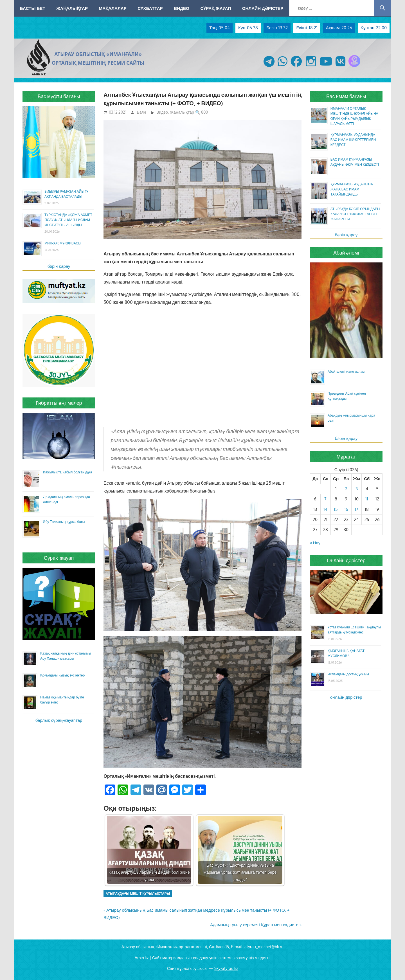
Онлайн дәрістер (263, 8)
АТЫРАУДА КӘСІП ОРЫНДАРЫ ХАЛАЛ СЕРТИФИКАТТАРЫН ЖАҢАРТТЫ (355, 214)
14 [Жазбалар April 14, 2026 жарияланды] (325, 509)
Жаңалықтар (72, 8)
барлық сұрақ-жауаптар (59, 720)
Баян (141, 112)
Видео (182, 8)
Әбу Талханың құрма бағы (64, 522)
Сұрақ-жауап (216, 8)
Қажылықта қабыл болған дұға (67, 472)
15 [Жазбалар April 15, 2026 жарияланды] (336, 509)
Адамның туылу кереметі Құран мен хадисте (254, 925)
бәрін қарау (59, 266)
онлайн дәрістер (346, 697)
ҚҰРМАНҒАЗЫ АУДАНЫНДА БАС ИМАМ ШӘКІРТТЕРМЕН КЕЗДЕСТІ (353, 140)
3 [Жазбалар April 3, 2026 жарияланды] (357, 489)
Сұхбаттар (150, 8)
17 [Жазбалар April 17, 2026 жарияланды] (356, 509)
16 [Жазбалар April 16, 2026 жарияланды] (346, 509)
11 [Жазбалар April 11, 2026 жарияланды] (367, 499)
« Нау (315, 543)
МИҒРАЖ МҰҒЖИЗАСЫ (63, 243)
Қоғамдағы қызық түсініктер (62, 675)
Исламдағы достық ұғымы (348, 674)
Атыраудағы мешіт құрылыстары (138, 894)
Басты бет (33, 8)
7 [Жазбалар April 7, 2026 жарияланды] (325, 499)
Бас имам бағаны (346, 96)
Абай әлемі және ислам (346, 371)
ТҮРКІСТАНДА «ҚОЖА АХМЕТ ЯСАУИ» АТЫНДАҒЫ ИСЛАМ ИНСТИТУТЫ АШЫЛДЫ (68, 220)
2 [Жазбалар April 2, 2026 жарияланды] (346, 489)
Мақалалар (113, 8)
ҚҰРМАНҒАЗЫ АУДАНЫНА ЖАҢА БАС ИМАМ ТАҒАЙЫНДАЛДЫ (352, 189)
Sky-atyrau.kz (226, 968)
